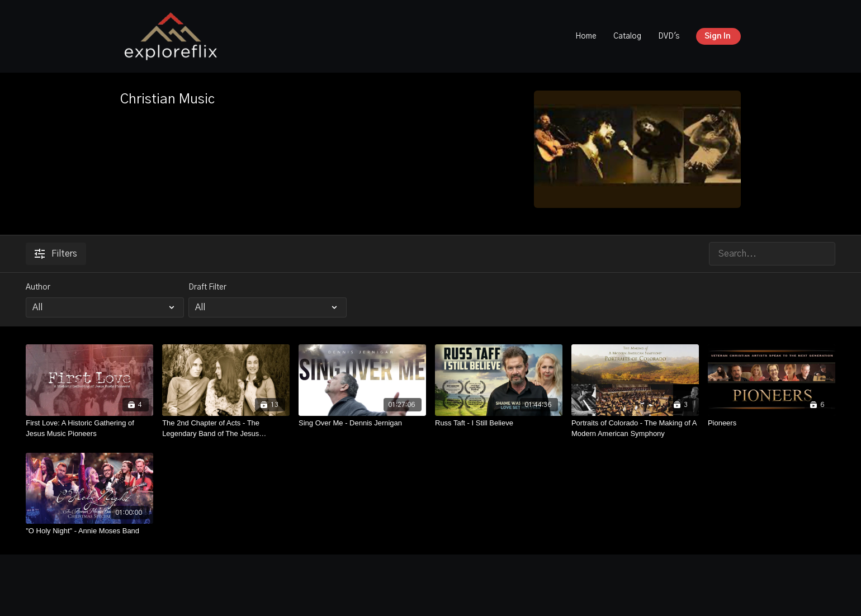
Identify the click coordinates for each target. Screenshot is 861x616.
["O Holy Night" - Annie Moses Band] (89, 531)
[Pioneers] (772, 423)
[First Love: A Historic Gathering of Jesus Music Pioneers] (89, 428)
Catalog (627, 36)
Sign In (718, 36)
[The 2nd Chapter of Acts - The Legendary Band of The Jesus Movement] (226, 428)
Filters (56, 254)
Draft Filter (207, 287)
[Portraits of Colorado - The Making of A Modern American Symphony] (635, 428)
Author (38, 287)
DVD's (669, 36)
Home (586, 36)
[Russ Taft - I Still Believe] (499, 423)
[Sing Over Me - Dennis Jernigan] (362, 423)
